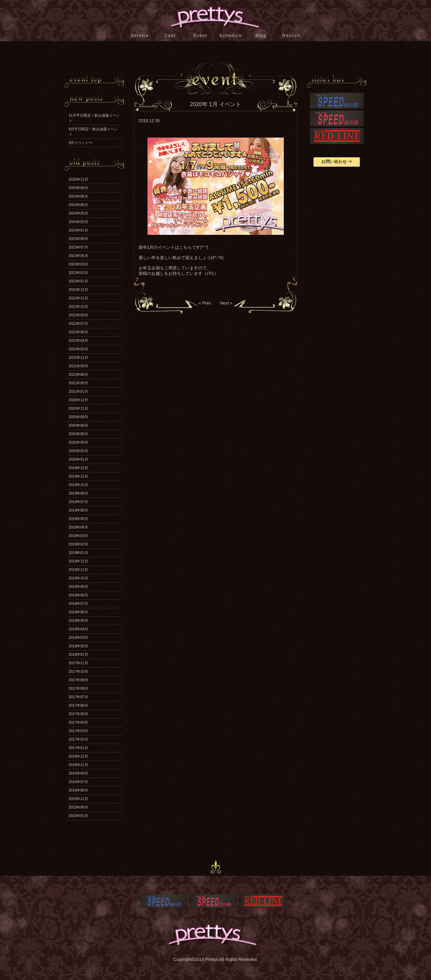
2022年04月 (78, 341)
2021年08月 (78, 375)
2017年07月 (78, 697)
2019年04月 (78, 527)
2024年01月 (78, 230)
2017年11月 (78, 663)
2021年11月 (78, 358)
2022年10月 (78, 307)
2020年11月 (78, 408)
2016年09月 (78, 773)
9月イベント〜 (81, 143)
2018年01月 (78, 655)
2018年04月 (78, 629)
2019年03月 (78, 536)
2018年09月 (78, 587)
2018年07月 (78, 604)
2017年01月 (78, 748)
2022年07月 (78, 324)
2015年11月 (78, 799)
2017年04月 (78, 722)
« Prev (205, 303)
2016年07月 (78, 782)
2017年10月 (78, 672)
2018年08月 (78, 595)
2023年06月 (78, 256)
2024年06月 (78, 205)
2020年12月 (78, 400)
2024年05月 (78, 213)
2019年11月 (78, 476)
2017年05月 (78, 714)
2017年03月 (78, 731)
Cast (170, 35)
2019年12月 (78, 468)
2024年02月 (78, 222)
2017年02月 (78, 739)
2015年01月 (78, 816)
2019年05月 (78, 519)
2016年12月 (78, 756)
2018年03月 (78, 638)
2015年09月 (78, 807)
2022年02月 (78, 349)
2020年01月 (78, 459)
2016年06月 (78, 790)
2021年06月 (78, 383)
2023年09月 (78, 239)
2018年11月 (78, 570)
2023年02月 (78, 273)
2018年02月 (78, 646)
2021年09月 (78, 366)
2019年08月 (78, 493)
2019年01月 (78, 553)
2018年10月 (78, 578)
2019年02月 (78, 544)
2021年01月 (78, 392)
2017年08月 (78, 688)
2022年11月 (78, 298)
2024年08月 (78, 196)
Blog (261, 35)
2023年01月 (78, 281)
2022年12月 (78, 290)
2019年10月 (78, 485)
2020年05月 (78, 442)
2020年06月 (78, 434)
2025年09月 (78, 188)
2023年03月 (78, 264)
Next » (226, 303)
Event (201, 35)
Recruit (291, 35)
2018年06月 (78, 612)
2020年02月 (78, 451)
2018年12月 (78, 561)
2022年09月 (78, 315)
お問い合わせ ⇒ (337, 162)
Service (140, 35)
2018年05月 (78, 621)
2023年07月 (78, 247)
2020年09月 (78, 417)
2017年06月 (78, 705)
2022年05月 (78, 332)
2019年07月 (78, 502)
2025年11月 (78, 179)
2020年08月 (78, 425)
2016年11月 (78, 765)
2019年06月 (78, 510)
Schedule (230, 35)
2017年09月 (78, 680)
